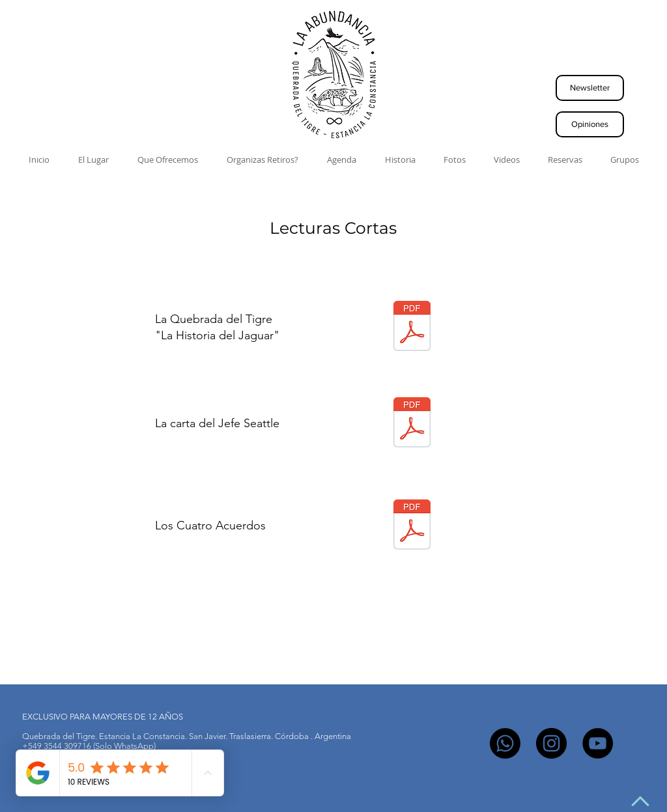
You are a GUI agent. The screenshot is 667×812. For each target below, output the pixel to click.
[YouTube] (598, 743)
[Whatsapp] (505, 743)
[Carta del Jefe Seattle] (412, 424)
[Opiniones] (590, 124)
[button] (590, 88)
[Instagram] (551, 743)
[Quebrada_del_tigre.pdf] (412, 327)
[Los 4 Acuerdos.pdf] (412, 526)
